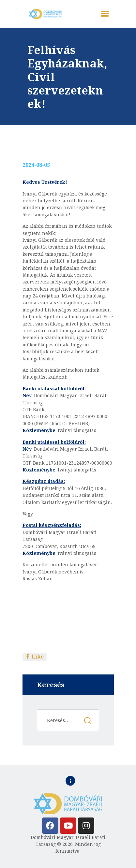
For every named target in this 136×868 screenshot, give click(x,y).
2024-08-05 (36, 165)
